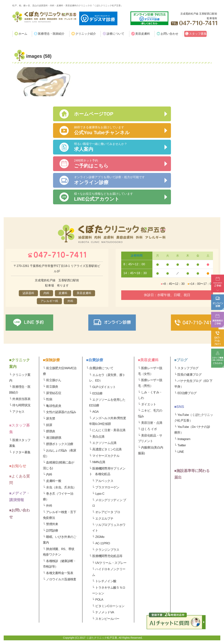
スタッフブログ (188, 368)
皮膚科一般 (54, 481)
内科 (49, 474)
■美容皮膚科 (148, 360)
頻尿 (49, 425)
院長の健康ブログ (189, 375)
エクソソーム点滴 (104, 443)
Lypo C (100, 494)
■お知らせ (18, 466)
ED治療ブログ (187, 393)
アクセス (18, 412)
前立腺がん (54, 380)
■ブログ (181, 360)
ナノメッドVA (105, 612)
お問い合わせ (169, 34)
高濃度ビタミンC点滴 (107, 449)
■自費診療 (95, 360)
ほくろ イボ (149, 429)
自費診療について (101, 368)
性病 (49, 399)
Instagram (184, 439)
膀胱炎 (51, 431)
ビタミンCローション (110, 606)
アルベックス (104, 481)
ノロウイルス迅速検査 (61, 579)
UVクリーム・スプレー (111, 563)
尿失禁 (51, 419)
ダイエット (149, 404)
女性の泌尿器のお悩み (61, 412)
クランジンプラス (107, 550)
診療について (115, 34)
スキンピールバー (107, 619)
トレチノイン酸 (106, 581)
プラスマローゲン (107, 487)
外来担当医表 (21, 399)
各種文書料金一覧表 (60, 573)
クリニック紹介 (86, 34)
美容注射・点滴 (152, 423)
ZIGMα (100, 537)
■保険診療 (51, 360)
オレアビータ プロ (108, 512)
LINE (181, 452)
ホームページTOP (94, 114)
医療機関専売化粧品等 (107, 556)
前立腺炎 (52, 387)
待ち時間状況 (21, 405)
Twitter (182, 445)
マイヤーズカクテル (106, 456)
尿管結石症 (54, 393)
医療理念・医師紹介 (51, 34)
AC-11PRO (103, 543)
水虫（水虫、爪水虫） (61, 487)
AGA (95, 412)
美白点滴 (98, 437)
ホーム (23, 34)
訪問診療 (52, 531)
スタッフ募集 (198, 34)
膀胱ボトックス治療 (60, 444)
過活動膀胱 (54, 438)
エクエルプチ (104, 519)
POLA (99, 600)
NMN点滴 (99, 462)
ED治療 (97, 393)
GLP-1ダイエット (104, 387)
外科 (49, 506)
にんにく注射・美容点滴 (109, 430)
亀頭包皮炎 (54, 406)
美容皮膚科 (143, 34)
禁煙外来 (52, 524)
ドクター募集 (21, 452)
